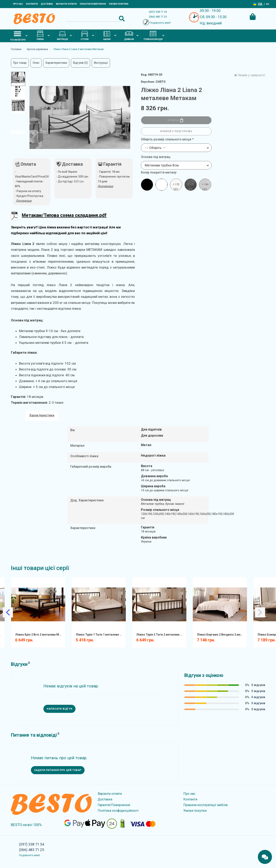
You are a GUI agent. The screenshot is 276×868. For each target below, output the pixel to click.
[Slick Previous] (8, 612)
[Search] (95, 19)
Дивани (129, 36)
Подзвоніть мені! (160, 23)
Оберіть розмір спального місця (166, 139)
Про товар (20, 63)
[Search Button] (122, 19)
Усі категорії (18, 36)
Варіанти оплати (66, 4)
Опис (36, 63)
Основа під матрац (156, 157)
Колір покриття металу (159, 172)
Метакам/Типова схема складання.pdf (64, 215)
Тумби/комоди (153, 36)
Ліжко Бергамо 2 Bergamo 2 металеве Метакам (221, 635)
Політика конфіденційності (118, 811)
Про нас (18, 4)
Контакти (32, 4)
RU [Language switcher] (268, 4)
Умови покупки (119, 4)
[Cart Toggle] (253, 17)
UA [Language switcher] (260, 4)
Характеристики (56, 63)
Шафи (107, 36)
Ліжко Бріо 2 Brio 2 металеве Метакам (40, 635)
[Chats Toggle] (265, 857)
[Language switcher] (255, 4)
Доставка (47, 4)
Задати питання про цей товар (58, 770)
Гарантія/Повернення (93, 4)
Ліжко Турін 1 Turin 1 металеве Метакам (100, 635)
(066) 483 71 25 (158, 17)
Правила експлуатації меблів (206, 805)
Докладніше (105, 186)
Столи (84, 36)
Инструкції (101, 63)
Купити (175, 120)
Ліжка (40, 36)
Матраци (62, 36)
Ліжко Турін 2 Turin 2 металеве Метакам (161, 635)
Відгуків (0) (80, 63)
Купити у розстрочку (176, 131)
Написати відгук (59, 709)
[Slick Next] (260, 612)
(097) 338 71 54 (158, 12)
